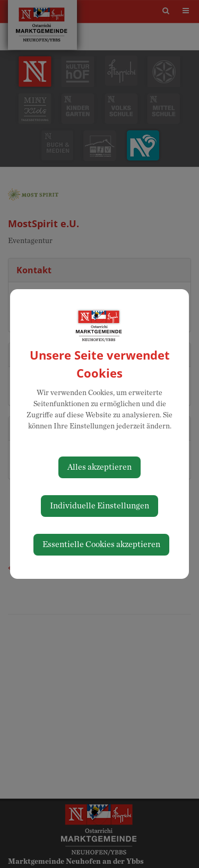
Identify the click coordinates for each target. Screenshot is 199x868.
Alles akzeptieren (99, 467)
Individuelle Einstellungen (99, 506)
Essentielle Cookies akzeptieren (101, 544)
